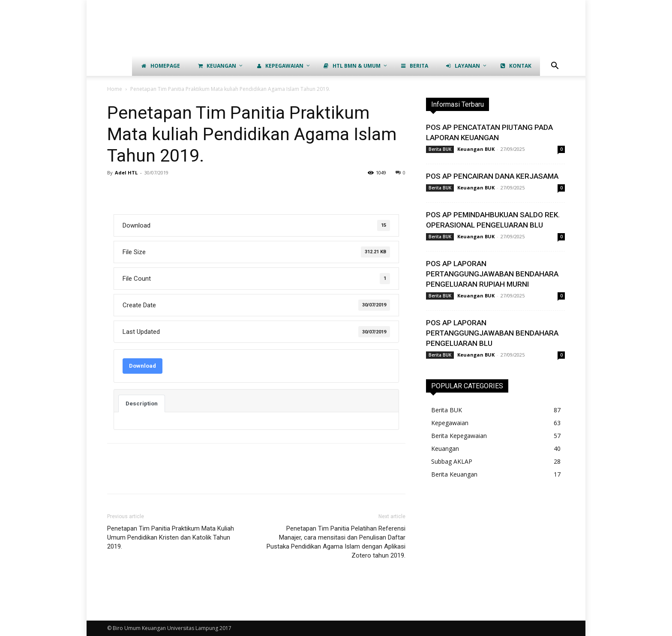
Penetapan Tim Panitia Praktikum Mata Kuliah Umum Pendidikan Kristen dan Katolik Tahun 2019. (171, 537)
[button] (555, 67)
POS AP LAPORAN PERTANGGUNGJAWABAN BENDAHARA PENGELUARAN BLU (492, 333)
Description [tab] (142, 403)
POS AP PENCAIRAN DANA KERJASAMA (492, 176)
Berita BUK (440, 149)
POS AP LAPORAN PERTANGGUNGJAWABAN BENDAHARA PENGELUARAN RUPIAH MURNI (492, 274)
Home (115, 89)
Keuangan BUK (476, 149)
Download (142, 366)
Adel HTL (126, 172)
